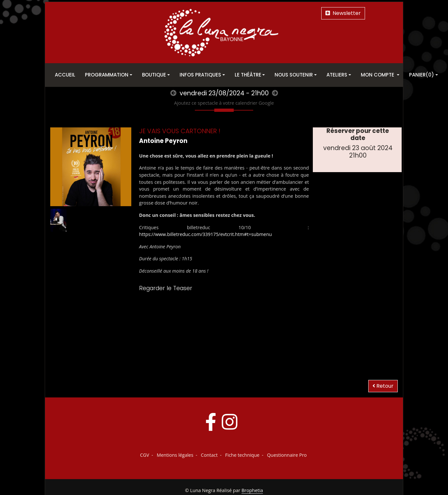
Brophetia (252, 490)
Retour (383, 386)
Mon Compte (378, 75)
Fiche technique (242, 455)
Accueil (65, 75)
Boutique (154, 75)
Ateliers (337, 75)
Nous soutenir (294, 75)
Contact (209, 455)
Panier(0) (422, 75)
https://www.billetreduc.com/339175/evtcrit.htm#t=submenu (205, 234)
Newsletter (343, 13)
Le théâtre (248, 75)
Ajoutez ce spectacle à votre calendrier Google (224, 103)
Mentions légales (175, 455)
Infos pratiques (200, 75)
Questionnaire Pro (287, 455)
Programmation (107, 75)
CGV (145, 455)
